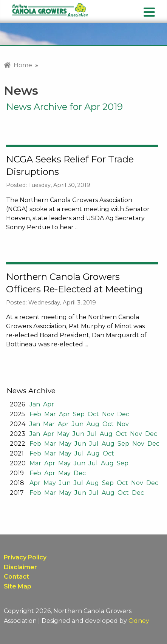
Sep (79, 414)
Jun (78, 424)
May (63, 434)
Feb (35, 414)
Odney (139, 621)
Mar (50, 414)
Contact (16, 577)
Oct (93, 414)
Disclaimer (20, 567)
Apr (49, 404)
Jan (35, 404)
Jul (92, 434)
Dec (123, 414)
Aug (93, 424)
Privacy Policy (25, 557)
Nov (108, 414)
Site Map (18, 586)
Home (18, 65)
